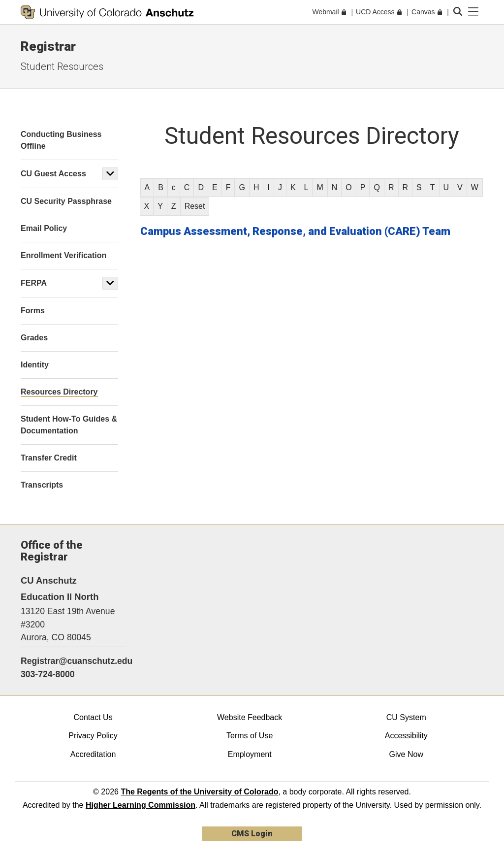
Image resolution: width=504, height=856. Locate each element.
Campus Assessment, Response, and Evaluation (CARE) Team (295, 231)
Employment (250, 754)
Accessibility (406, 736)
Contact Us (93, 717)
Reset (195, 206)
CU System (406, 717)
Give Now (406, 754)
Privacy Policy (93, 736)
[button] (110, 174)
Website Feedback (250, 717)
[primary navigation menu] (473, 12)
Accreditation (93, 754)
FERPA (34, 283)
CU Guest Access (53, 174)
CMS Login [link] (252, 834)
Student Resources (62, 66)
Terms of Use (250, 736)
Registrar (48, 46)
